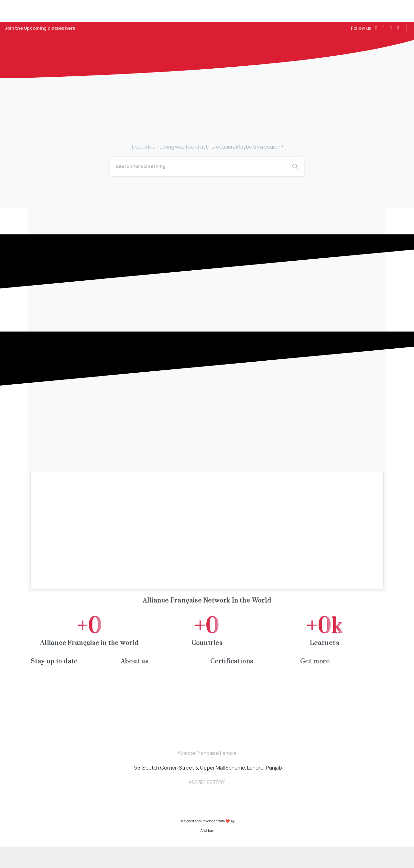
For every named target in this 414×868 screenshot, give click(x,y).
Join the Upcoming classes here (40, 28)
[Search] (198, 188)
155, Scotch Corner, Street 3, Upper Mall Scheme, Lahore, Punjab (207, 789)
